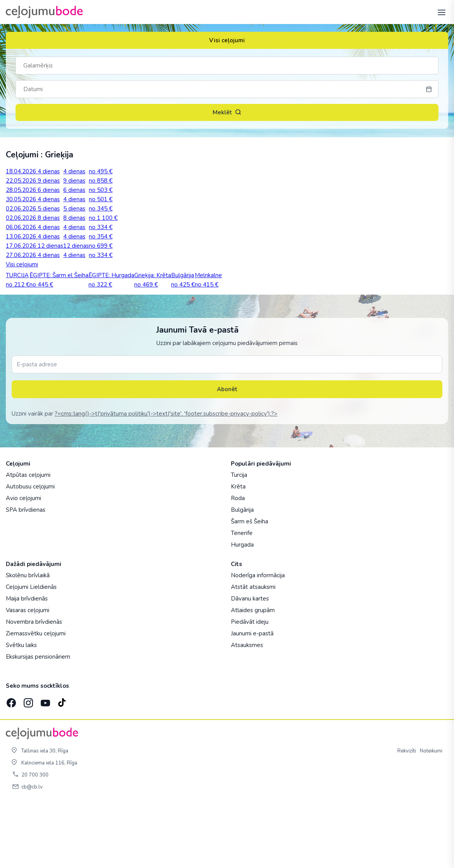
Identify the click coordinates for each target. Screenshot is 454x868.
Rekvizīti (407, 815)
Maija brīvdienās (27, 662)
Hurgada (242, 608)
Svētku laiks (21, 709)
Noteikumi (431, 815)
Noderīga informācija (258, 639)
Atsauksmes (247, 709)
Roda (238, 562)
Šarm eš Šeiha (250, 585)
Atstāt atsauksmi (253, 651)
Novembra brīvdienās (34, 685)
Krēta (238, 550)
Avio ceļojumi (23, 562)
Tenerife (242, 597)
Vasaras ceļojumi (28, 674)
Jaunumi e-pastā (252, 697)
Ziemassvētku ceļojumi (36, 697)
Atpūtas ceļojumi (28, 538)
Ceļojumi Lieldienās (31, 651)
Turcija (239, 538)
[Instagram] (28, 764)
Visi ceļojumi (227, 40)
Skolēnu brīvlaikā (28, 639)
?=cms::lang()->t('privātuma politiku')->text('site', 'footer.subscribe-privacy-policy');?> (166, 477)
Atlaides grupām (253, 674)
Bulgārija (242, 573)
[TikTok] (62, 764)
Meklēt (227, 112)
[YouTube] (45, 764)
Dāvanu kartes (250, 662)
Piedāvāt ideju (250, 685)
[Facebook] (10, 764)
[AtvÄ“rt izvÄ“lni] (439, 12)
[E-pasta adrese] (227, 428)
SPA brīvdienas (26, 573)
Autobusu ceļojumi (30, 550)
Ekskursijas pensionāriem (38, 720)
